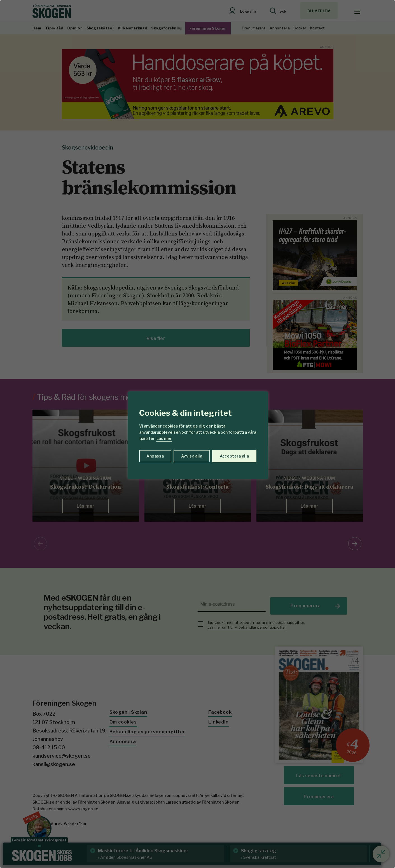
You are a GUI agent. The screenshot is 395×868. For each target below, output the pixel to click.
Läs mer (164, 438)
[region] (197, 434)
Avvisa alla (192, 456)
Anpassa (155, 456)
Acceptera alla (234, 456)
